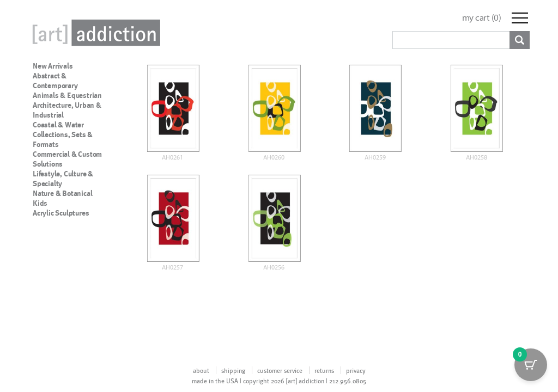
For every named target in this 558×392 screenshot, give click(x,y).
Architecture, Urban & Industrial (67, 110)
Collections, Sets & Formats (63, 139)
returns (324, 370)
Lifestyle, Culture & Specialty (63, 179)
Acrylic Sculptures (61, 213)
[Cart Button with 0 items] (531, 365)
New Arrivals (53, 66)
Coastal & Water (58, 125)
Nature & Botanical (62, 193)
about (201, 370)
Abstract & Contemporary (55, 81)
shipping (233, 370)
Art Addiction (94, 33)
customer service (280, 370)
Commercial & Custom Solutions (67, 159)
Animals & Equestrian (67, 95)
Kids (40, 203)
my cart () (482, 18)
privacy (356, 370)
